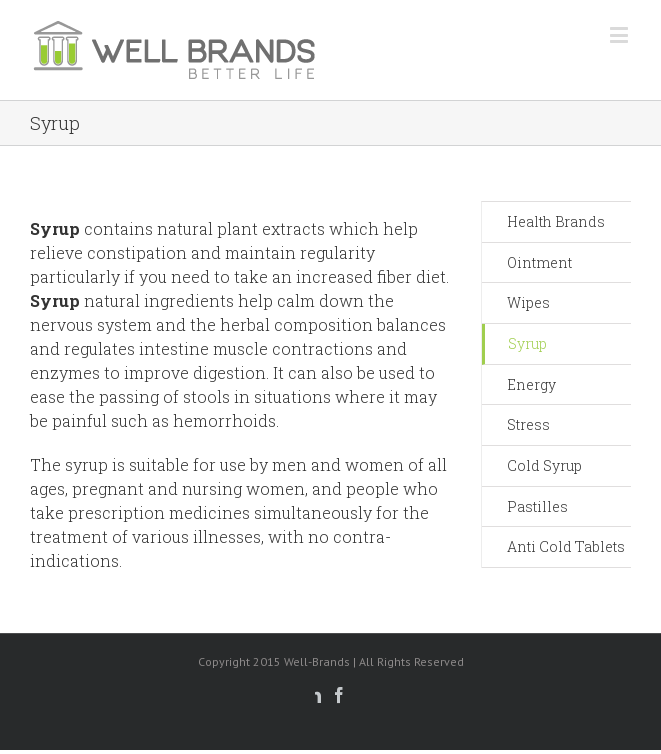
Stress (528, 424)
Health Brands (556, 221)
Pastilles (537, 506)
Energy (531, 384)
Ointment (539, 262)
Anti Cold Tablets (566, 546)
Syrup (527, 343)
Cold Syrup (544, 465)
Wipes (528, 302)
